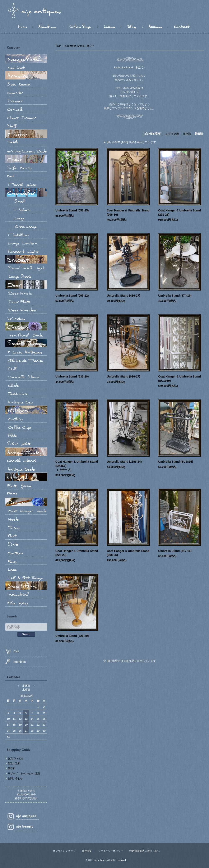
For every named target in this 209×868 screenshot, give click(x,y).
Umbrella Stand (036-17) (124, 376)
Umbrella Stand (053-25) (72, 210)
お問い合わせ (15, 778)
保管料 (11, 768)
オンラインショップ (64, 851)
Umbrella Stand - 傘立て (80, 46)
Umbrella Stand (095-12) (72, 296)
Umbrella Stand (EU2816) (176, 462)
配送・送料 (14, 763)
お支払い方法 (15, 758)
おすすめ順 (173, 134)
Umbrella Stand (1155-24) (124, 462)
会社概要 (87, 851)
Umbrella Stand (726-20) (72, 636)
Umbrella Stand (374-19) (175, 296)
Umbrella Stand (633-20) (72, 376)
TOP (58, 46)
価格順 (187, 134)
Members (15, 662)
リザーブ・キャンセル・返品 (24, 773)
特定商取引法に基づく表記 (144, 851)
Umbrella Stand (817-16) (175, 551)
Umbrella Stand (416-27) (124, 296)
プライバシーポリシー (111, 851)
